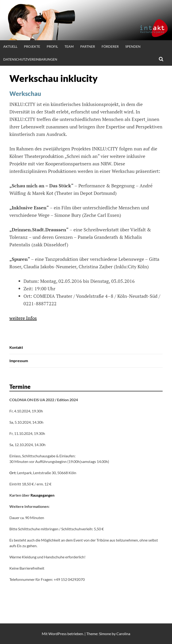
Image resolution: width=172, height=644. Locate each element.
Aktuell (10, 46)
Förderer (110, 46)
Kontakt (16, 347)
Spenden (133, 46)
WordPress (57, 634)
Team (69, 46)
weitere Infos (23, 318)
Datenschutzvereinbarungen (30, 59)
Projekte (32, 46)
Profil (52, 46)
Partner (88, 46)
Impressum (19, 361)
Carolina (123, 634)
